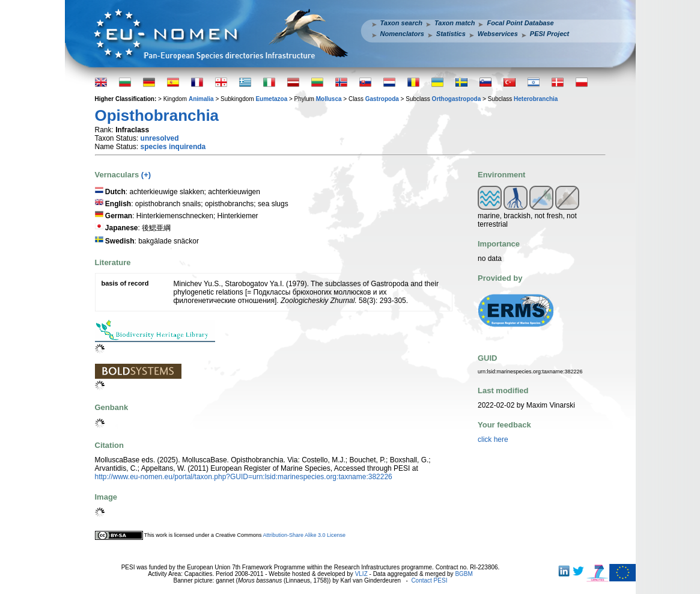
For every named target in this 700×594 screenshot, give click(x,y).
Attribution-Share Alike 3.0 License (304, 535)
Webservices (498, 34)
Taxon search (402, 23)
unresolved (160, 138)
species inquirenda (173, 147)
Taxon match (455, 23)
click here (493, 439)
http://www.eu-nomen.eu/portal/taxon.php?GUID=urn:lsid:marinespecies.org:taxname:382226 (244, 477)
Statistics (451, 34)
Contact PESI (429, 580)
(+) (146, 175)
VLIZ (361, 574)
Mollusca (329, 99)
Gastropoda (382, 99)
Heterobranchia (536, 99)
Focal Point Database (520, 23)
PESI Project (549, 34)
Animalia (201, 99)
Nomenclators (402, 34)
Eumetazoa (271, 99)
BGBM (464, 574)
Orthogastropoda (457, 99)
